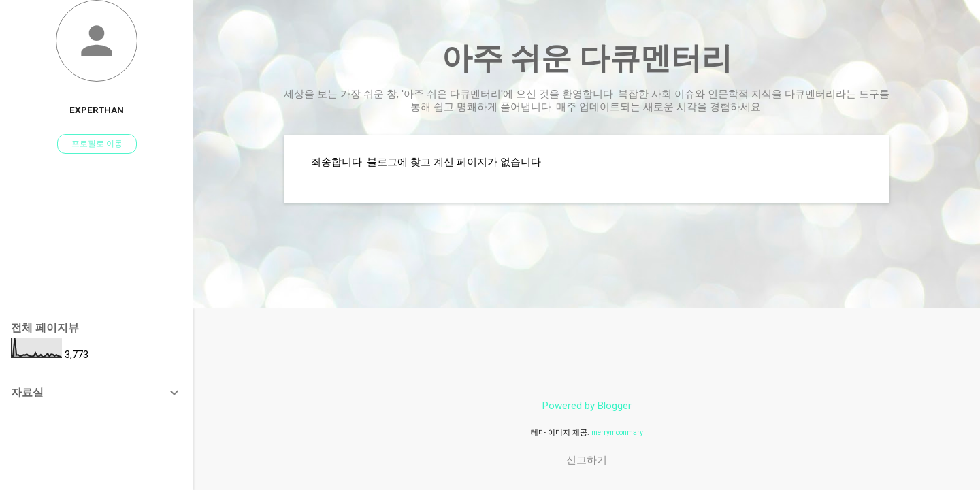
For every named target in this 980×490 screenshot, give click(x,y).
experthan (97, 110)
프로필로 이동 (97, 144)
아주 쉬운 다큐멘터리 (587, 58)
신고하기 (587, 460)
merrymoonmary (617, 432)
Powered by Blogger (587, 406)
